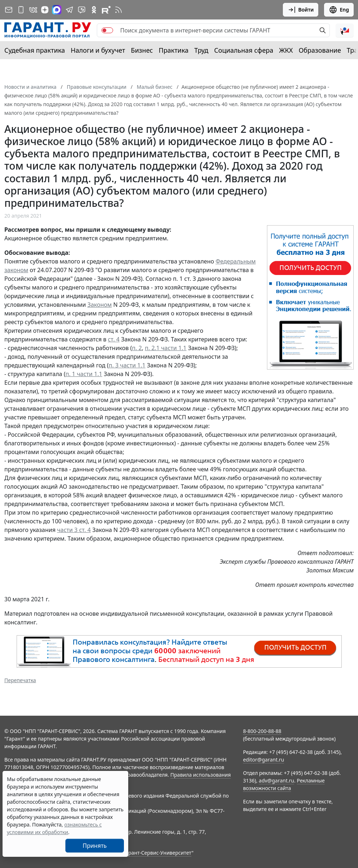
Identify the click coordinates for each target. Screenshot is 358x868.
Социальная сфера (244, 50)
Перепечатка (20, 680)
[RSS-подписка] (118, 10)
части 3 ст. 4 (74, 530)
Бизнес (142, 50)
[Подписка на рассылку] (9, 10)
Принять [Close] (95, 846)
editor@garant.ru (264, 760)
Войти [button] (301, 10)
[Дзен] (45, 10)
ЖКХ (286, 50)
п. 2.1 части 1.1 (166, 348)
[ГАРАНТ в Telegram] (69, 10)
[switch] (107, 30)
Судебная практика (35, 50)
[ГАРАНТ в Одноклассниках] (94, 10)
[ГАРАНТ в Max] (57, 10)
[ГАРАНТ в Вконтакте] (33, 10)
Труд (201, 50)
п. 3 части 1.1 (127, 365)
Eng (339, 10)
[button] (345, 30)
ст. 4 (114, 339)
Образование (320, 50)
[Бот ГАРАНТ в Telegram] (82, 10)
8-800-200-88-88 (262, 731)
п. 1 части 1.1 (84, 374)
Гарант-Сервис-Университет (157, 853)
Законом (100, 305)
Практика (173, 50)
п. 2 (137, 348)
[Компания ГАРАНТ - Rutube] (106, 10)
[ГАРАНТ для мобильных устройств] (21, 10)
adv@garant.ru (276, 780)
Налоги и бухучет (98, 50)
